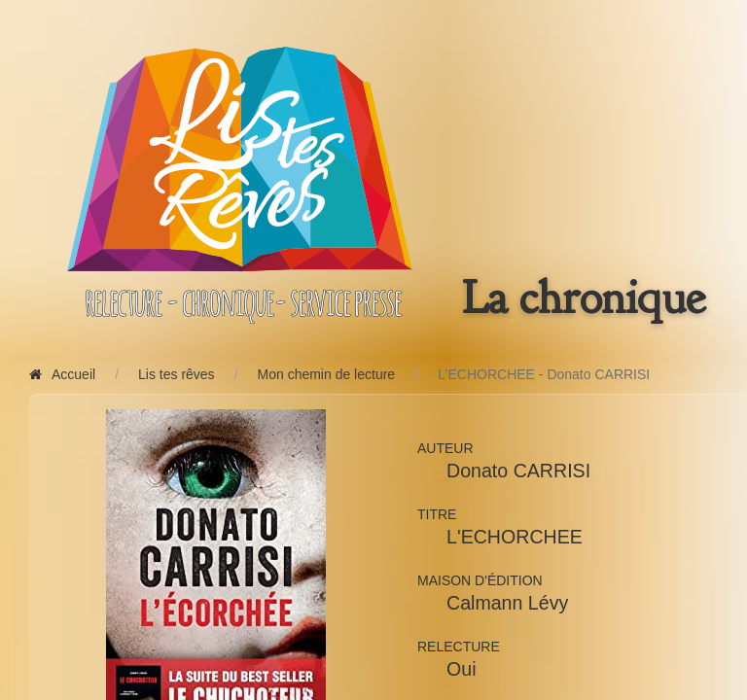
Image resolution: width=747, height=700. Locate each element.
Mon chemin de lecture (327, 374)
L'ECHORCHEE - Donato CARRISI (544, 374)
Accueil (62, 374)
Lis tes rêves (177, 374)
